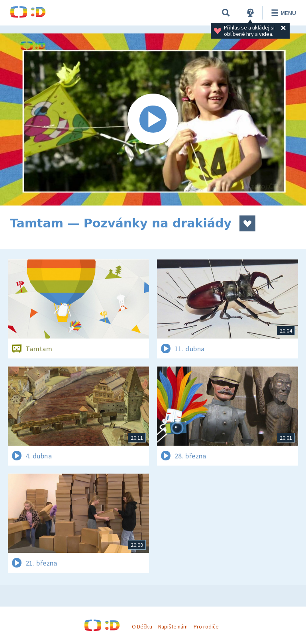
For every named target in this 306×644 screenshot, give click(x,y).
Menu (282, 13)
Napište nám (173, 626)
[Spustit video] (153, 119)
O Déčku (142, 626)
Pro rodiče (206, 626)
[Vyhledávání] (226, 13)
